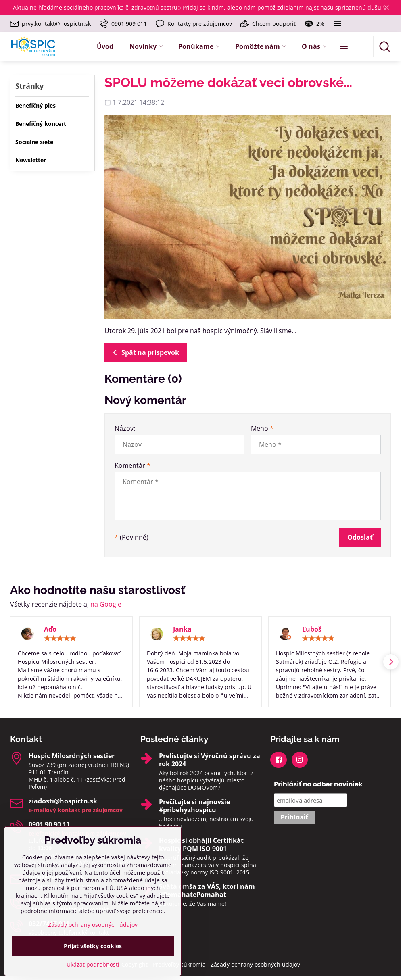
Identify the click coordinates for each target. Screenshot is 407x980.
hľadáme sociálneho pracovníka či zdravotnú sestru (108, 7)
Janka (182, 629)
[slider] (60, 638)
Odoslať (360, 537)
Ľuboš (312, 629)
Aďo (50, 629)
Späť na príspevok (145, 352)
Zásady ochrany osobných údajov (255, 964)
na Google (106, 604)
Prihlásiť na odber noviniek (318, 784)
